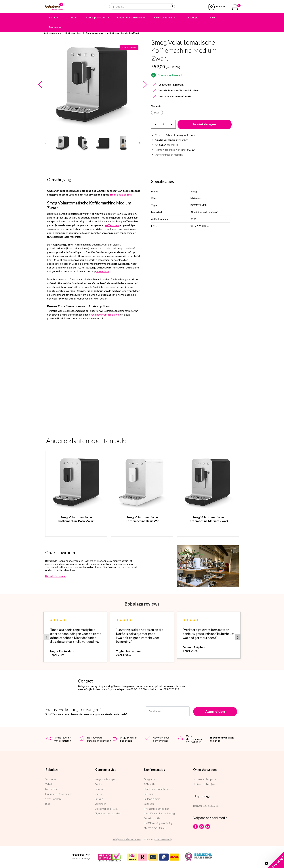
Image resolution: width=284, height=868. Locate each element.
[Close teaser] (266, 863)
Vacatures (51, 779)
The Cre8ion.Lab (163, 839)
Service (99, 794)
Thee (71, 17)
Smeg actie (150, 779)
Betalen (99, 799)
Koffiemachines (73, 33)
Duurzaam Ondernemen (59, 794)
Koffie (53, 17)
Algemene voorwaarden (108, 813)
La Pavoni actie (152, 799)
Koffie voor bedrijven (205, 784)
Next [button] (145, 85)
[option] (93, 85)
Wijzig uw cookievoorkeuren (127, 839)
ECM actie (149, 784)
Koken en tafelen (163, 17)
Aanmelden (215, 712)
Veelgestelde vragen (105, 779)
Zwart (157, 112)
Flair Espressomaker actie (158, 789)
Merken (54, 27)
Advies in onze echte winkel (161, 739)
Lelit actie (149, 794)
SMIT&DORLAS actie (156, 828)
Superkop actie (152, 818)
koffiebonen (112, 225)
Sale (212, 17)
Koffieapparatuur (96, 17)
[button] (276, 860)
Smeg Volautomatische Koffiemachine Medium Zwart (112, 33)
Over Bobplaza (53, 799)
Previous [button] (40, 85)
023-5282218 (211, 806)
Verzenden (100, 804)
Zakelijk (49, 784)
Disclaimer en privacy (106, 809)
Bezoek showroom (56, 576)
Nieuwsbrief (52, 789)
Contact (99, 784)
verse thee (103, 271)
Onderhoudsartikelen (130, 17)
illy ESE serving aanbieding (158, 823)
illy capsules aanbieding (156, 809)
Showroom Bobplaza (204, 779)
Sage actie (149, 804)
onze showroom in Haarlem (104, 315)
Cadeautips (192, 17)
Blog (48, 804)
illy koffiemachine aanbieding (159, 813)
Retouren (100, 789)
